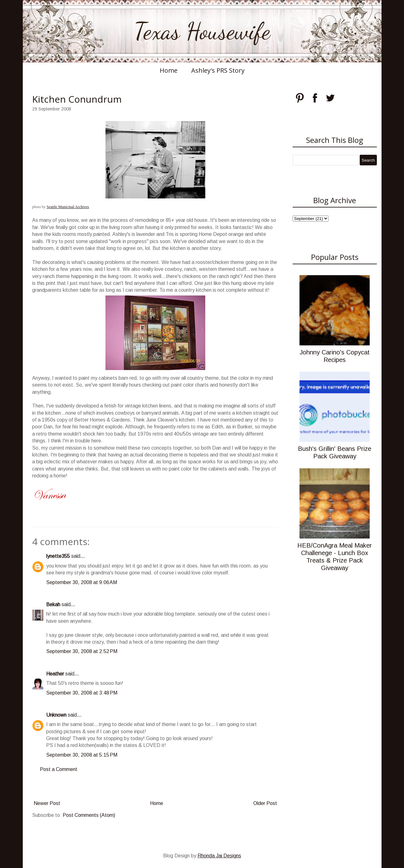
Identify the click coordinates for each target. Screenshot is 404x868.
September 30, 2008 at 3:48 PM (82, 693)
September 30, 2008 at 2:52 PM (82, 651)
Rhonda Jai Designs (219, 856)
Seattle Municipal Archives (68, 207)
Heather (55, 674)
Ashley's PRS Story (218, 70)
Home (169, 70)
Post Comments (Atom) (89, 815)
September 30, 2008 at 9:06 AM (82, 582)
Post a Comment (59, 769)
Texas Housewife (202, 31)
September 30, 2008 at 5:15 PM (82, 755)
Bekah (53, 605)
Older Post (265, 803)
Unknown (56, 715)
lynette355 (58, 556)
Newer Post (47, 803)
